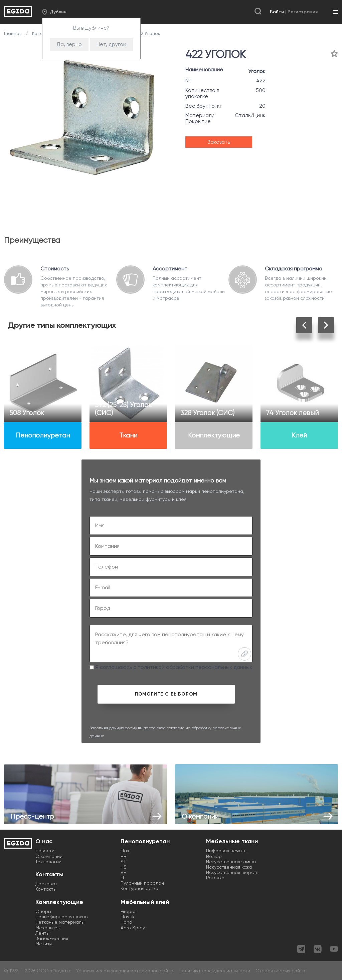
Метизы (44, 944)
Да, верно (69, 44)
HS (124, 867)
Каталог (41, 33)
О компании (49, 856)
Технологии (48, 862)
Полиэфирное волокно (62, 917)
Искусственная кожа (229, 867)
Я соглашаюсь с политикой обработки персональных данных (171, 667)
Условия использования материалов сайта (125, 971)
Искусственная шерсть (232, 872)
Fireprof (129, 911)
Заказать (219, 142)
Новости (45, 851)
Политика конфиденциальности (214, 971)
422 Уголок (147, 33)
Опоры (43, 911)
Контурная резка (139, 888)
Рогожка (215, 878)
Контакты (46, 889)
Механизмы (48, 928)
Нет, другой (111, 44)
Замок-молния (52, 938)
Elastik (128, 917)
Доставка (46, 884)
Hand (126, 922)
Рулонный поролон (142, 883)
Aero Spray (133, 928)
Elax (125, 851)
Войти (277, 12)
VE (123, 872)
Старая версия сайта (280, 971)
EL (123, 878)
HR (124, 856)
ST (123, 862)
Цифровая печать (226, 851)
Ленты (42, 933)
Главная (14, 33)
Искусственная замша (231, 862)
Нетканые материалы (60, 922)
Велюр (214, 856)
